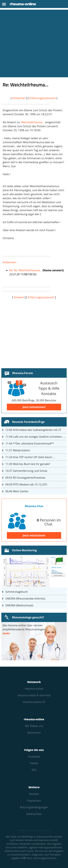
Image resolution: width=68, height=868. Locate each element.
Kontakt (34, 794)
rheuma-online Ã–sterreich (34, 695)
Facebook (34, 757)
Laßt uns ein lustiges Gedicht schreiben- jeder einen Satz (36, 437)
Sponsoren (34, 733)
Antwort (19, 297)
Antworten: (10, 262)
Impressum (34, 801)
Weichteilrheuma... (33, 122)
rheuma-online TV (34, 702)
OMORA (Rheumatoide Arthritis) (25, 599)
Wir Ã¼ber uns (34, 726)
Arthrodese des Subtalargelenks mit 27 (33, 430)
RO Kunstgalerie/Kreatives (25, 478)
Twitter (34, 763)
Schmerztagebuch (16, 592)
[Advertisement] (34, 43)
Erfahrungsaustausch (43, 98)
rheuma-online (34, 689)
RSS (34, 770)
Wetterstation (18, 450)
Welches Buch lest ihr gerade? (28, 464)
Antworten (19, 98)
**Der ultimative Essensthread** (30, 443)
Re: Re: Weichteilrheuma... (26, 270)
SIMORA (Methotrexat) (19, 605)
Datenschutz (34, 814)
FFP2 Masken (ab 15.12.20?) (26, 484)
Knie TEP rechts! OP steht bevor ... (30, 457)
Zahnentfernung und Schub (26, 471)
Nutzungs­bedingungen (34, 807)
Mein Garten (17, 491)
